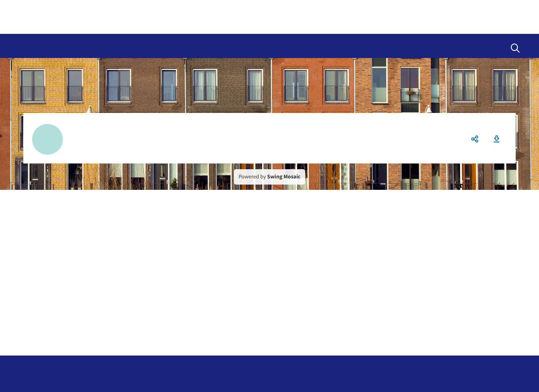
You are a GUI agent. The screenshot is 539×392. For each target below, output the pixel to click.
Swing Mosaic (284, 177)
